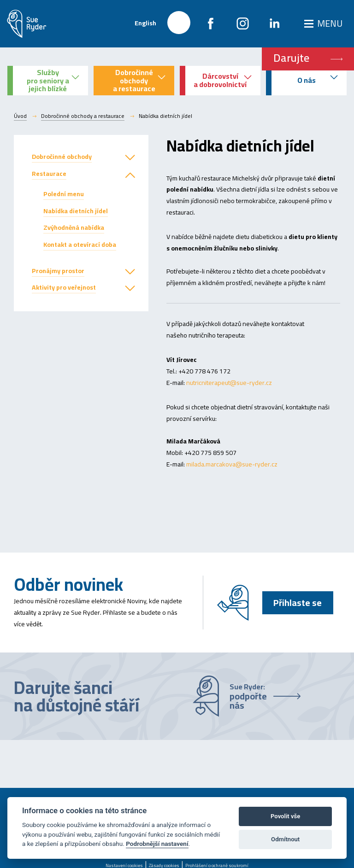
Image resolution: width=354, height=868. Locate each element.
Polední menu (64, 194)
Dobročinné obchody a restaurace (83, 116)
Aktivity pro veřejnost (64, 287)
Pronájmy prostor (58, 271)
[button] (130, 158)
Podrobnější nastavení (157, 844)
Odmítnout (285, 839)
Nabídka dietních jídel (76, 211)
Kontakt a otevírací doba (80, 245)
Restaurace (49, 174)
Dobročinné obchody (62, 157)
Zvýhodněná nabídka (74, 227)
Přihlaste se (298, 603)
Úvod (20, 116)
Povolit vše (285, 816)
